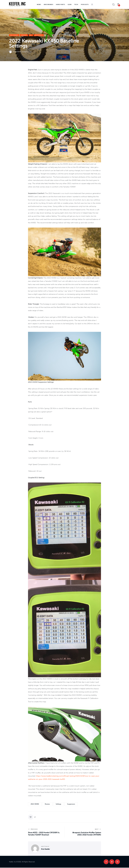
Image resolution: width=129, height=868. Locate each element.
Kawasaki (24, 35)
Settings (58, 804)
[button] (32, 817)
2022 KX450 (35, 804)
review (47, 804)
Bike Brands (14, 35)
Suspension (71, 804)
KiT (31, 35)
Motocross (39, 35)
